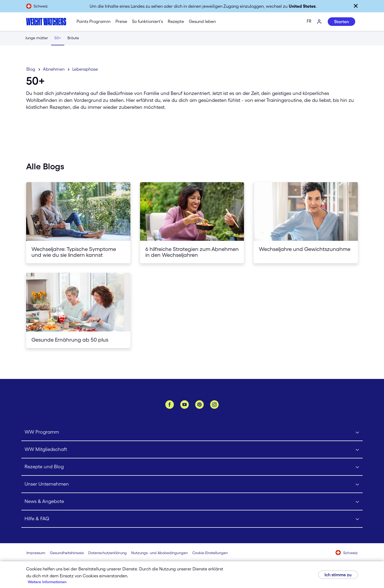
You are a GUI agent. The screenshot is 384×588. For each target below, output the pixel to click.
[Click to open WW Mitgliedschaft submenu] (192, 450)
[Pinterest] (199, 405)
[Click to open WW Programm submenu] (192, 432)
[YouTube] (185, 405)
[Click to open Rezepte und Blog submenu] (192, 467)
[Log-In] (319, 22)
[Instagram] (214, 405)
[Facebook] (170, 405)
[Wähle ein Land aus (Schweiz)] (347, 553)
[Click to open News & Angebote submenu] (192, 502)
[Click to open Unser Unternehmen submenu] (192, 484)
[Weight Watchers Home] (46, 22)
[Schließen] (356, 6)
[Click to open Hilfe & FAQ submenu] (192, 519)
